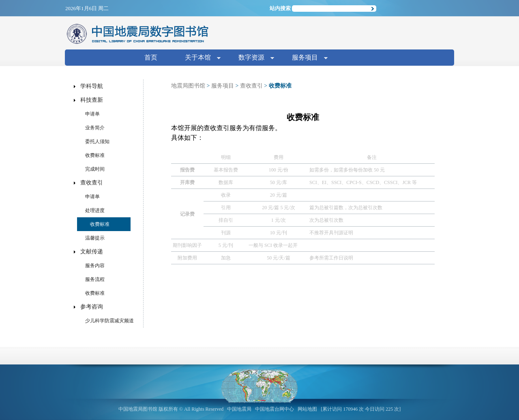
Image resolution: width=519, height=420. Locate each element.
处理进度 (95, 210)
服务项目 (307, 58)
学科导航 (92, 86)
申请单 (92, 114)
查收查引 (251, 86)
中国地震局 (239, 409)
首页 (151, 57)
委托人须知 (97, 141)
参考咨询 (92, 307)
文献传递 (92, 252)
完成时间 (95, 169)
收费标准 (95, 155)
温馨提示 (95, 238)
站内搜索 (280, 8)
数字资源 (253, 58)
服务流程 (95, 279)
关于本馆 (199, 58)
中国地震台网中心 (275, 409)
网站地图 (307, 409)
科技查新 (92, 100)
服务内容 (95, 266)
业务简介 (95, 128)
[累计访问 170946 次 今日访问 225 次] (361, 409)
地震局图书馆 (188, 86)
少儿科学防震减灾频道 (109, 321)
